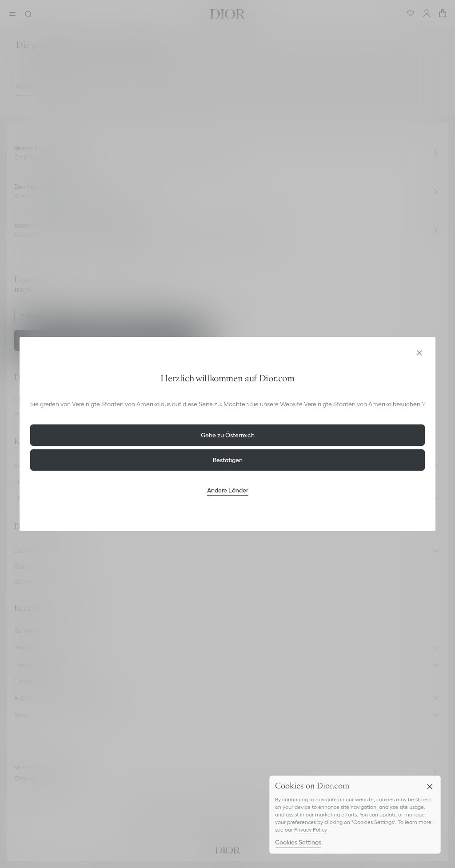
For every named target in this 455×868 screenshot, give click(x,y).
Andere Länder (228, 490)
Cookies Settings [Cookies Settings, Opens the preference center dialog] (298, 842)
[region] (355, 815)
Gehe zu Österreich (228, 435)
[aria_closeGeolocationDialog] (419, 353)
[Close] (430, 787)
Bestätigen (228, 460)
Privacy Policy (311, 830)
